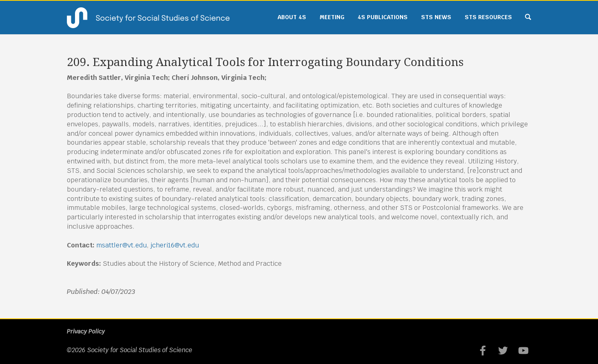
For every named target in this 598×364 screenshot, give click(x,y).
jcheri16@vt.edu (175, 245)
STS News (436, 17)
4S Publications (383, 17)
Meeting (332, 17)
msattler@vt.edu (121, 245)
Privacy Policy (86, 331)
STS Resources (488, 17)
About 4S (292, 17)
